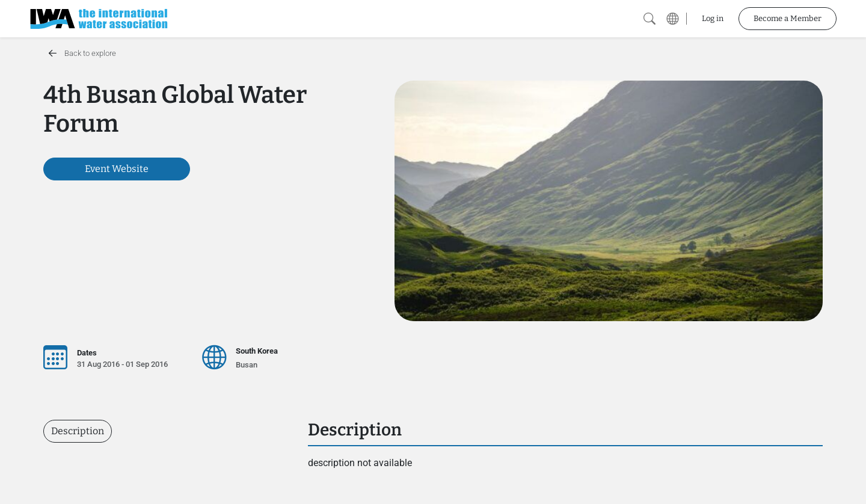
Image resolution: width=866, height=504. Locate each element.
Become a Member (788, 18)
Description (78, 431)
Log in (713, 18)
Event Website (117, 169)
